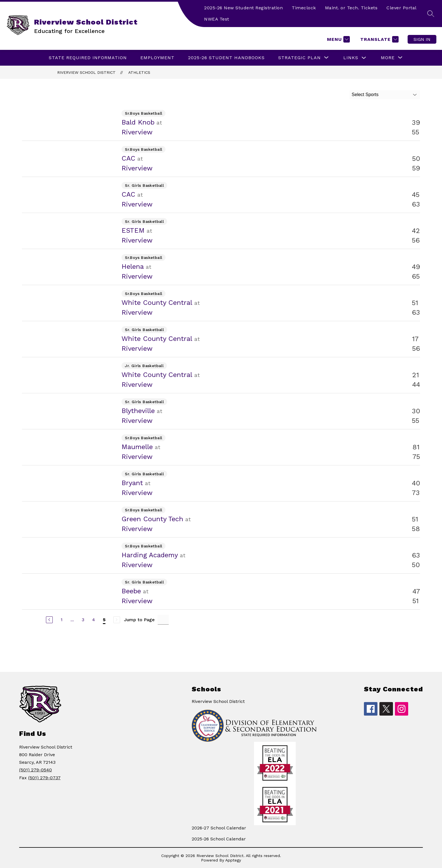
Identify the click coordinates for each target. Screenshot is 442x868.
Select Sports (365, 95)
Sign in (422, 39)
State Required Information (88, 58)
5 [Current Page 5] (104, 620)
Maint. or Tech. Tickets (351, 8)
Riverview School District (86, 72)
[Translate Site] (379, 39)
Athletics (139, 72)
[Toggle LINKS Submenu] (364, 58)
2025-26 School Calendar (219, 839)
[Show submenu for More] (388, 58)
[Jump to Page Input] (163, 620)
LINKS (351, 58)
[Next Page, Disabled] (117, 620)
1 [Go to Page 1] (62, 620)
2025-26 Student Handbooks (226, 58)
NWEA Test (217, 19)
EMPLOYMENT (157, 58)
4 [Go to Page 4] (94, 620)
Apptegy (233, 860)
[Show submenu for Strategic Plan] (300, 58)
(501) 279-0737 (44, 778)
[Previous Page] (49, 620)
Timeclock (304, 8)
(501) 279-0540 (36, 770)
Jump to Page (139, 620)
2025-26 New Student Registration (243, 8)
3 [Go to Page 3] (83, 620)
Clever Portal (402, 8)
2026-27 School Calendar (219, 828)
